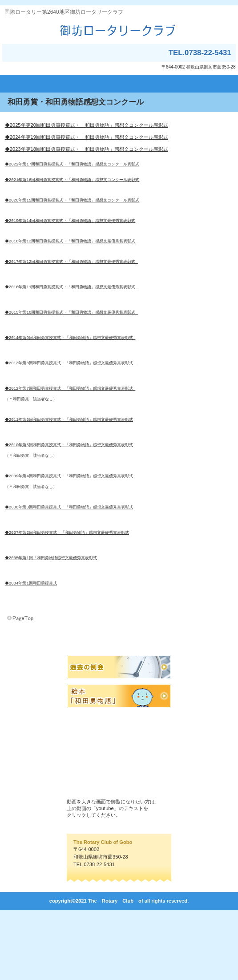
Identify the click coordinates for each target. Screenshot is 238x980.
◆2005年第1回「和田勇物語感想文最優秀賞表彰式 (51, 619)
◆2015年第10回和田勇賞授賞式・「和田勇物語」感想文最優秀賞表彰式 (72, 336)
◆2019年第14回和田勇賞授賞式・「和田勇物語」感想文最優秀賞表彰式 (71, 230)
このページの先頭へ (21, 688)
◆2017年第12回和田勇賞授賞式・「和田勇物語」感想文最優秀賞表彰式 (72, 277)
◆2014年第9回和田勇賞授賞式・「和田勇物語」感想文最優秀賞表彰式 (71, 365)
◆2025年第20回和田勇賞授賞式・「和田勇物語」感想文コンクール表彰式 (87, 125)
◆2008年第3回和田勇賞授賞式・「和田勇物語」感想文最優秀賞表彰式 (69, 560)
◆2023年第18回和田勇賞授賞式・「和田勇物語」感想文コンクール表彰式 (87, 149)
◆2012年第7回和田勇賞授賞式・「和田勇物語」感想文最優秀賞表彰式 (71, 424)
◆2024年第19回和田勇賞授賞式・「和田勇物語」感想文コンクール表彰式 (87, 137)
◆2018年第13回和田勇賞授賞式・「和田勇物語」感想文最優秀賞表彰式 (71, 254)
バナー (119, 737)
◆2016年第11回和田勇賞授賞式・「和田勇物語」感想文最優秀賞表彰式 (72, 307)
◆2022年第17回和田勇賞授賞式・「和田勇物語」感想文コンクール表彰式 (73, 165)
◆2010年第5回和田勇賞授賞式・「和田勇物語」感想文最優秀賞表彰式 (69, 489)
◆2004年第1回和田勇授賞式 (31, 648)
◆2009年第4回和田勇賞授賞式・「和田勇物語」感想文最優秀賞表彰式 (69, 525)
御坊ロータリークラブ (119, 30)
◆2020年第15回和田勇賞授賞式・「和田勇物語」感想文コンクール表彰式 (73, 207)
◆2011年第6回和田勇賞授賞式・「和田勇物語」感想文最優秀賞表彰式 (69, 460)
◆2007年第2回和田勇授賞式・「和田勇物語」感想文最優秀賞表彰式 (67, 590)
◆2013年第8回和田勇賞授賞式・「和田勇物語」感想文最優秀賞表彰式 (71, 395)
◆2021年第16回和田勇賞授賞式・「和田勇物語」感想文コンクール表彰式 (73, 183)
